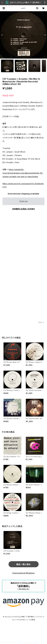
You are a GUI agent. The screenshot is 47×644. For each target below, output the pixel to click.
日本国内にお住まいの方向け (24, 209)
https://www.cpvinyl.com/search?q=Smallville (23, 184)
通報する (41, 322)
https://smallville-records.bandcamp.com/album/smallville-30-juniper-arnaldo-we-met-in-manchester (23, 173)
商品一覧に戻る (24, 564)
